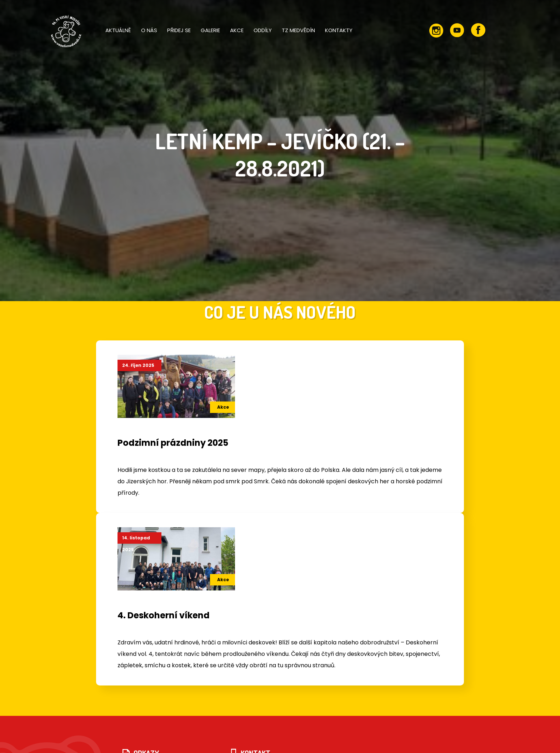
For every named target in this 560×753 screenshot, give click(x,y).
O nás (149, 30)
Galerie (210, 30)
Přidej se (179, 30)
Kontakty (339, 30)
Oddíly (263, 30)
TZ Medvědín (298, 30)
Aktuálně (118, 30)
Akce (237, 30)
